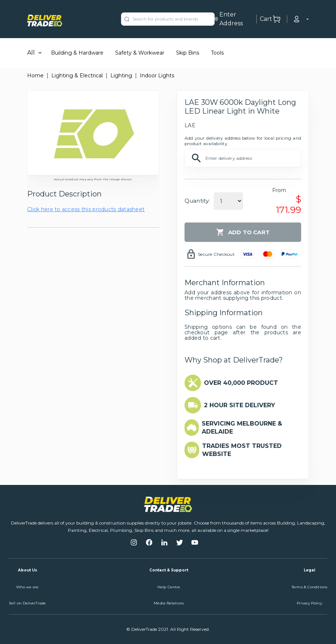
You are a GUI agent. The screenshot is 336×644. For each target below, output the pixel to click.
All (31, 53)
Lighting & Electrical (77, 76)
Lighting (121, 76)
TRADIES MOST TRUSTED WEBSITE (242, 450)
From (279, 190)
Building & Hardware (77, 53)
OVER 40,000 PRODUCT (241, 383)
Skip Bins (188, 53)
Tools (217, 53)
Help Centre (169, 587)
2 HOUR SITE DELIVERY (240, 405)
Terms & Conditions (309, 587)
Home (35, 76)
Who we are (28, 587)
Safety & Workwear (140, 53)
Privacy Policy (309, 603)
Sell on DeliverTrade (27, 603)
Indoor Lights (157, 76)
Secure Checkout (216, 254)
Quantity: (197, 201)
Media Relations (169, 603)
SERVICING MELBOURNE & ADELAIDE (242, 428)
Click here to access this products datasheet (86, 209)
